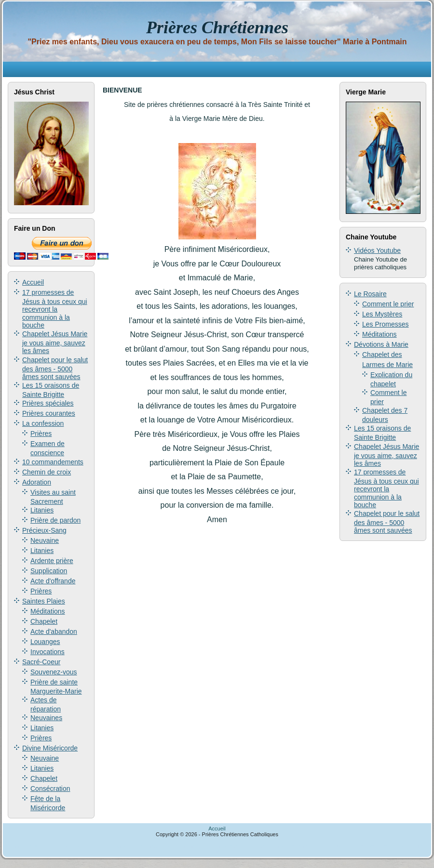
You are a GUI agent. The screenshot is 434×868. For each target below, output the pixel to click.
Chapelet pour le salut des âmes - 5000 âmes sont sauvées (55, 368)
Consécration (50, 789)
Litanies (42, 510)
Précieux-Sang (44, 530)
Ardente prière (52, 561)
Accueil (33, 282)
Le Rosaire (370, 294)
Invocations (47, 652)
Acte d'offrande (53, 581)
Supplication (49, 571)
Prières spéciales (48, 403)
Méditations (48, 611)
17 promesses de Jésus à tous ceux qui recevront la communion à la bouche (55, 309)
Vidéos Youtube (377, 250)
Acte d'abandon (54, 631)
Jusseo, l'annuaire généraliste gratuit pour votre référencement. (326, 846)
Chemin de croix (47, 472)
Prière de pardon (55, 520)
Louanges (45, 642)
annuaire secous (231, 846)
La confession (43, 423)
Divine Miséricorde (50, 748)
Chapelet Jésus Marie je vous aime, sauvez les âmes (55, 342)
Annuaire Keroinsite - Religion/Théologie (162, 846)
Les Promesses (385, 324)
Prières (41, 434)
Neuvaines (46, 718)
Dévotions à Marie (381, 344)
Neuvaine (45, 540)
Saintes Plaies (44, 601)
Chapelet (44, 621)
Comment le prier (388, 304)
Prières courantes (49, 413)
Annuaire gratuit (30, 846)
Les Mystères (382, 314)
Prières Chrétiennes (217, 27)
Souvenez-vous (54, 672)
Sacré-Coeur (41, 662)
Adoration (37, 482)
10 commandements (53, 462)
